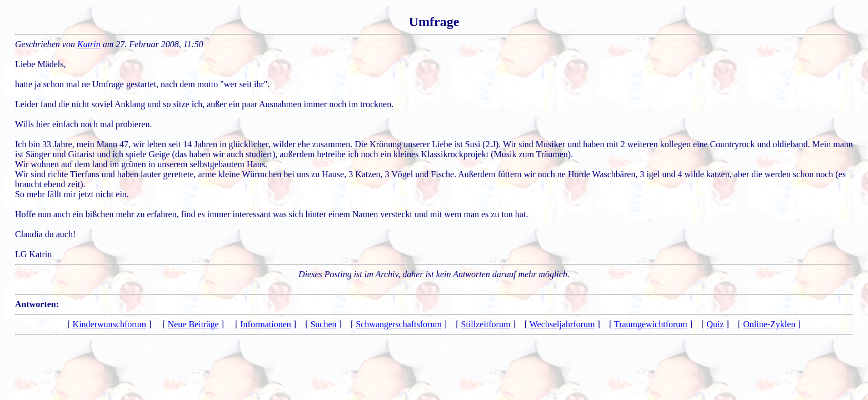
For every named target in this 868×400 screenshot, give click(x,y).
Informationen (266, 324)
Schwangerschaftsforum (399, 324)
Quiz (715, 324)
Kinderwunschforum (109, 324)
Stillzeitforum (486, 324)
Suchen (323, 324)
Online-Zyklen (769, 324)
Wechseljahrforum (562, 324)
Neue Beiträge (193, 324)
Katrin (89, 44)
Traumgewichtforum (651, 324)
